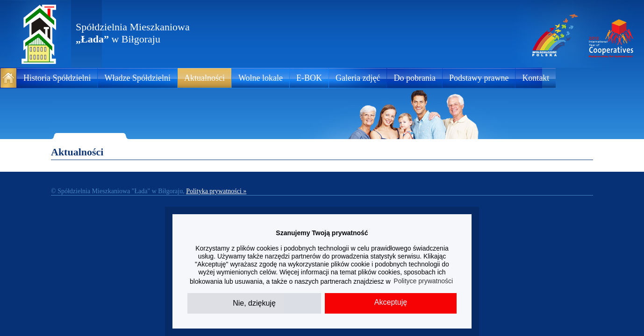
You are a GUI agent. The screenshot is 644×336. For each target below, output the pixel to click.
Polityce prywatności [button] (423, 281)
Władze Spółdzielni (137, 78)
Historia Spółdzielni (57, 78)
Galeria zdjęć (358, 78)
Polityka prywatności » (216, 191)
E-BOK (309, 78)
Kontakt (536, 78)
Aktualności (204, 78)
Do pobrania (414, 78)
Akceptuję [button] (391, 302)
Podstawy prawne (479, 78)
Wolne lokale (261, 78)
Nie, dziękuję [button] (254, 303)
